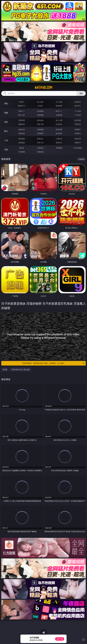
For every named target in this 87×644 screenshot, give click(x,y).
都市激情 (22, 139)
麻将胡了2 (22, 106)
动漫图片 (78, 129)
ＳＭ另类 (78, 115)
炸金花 (40, 106)
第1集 (5, 370)
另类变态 (78, 124)
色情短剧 (40, 152)
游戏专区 (78, 102)
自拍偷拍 (40, 111)
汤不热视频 (78, 148)
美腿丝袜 (22, 133)
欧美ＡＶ (59, 111)
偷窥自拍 (22, 129)
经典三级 (40, 124)
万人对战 (59, 102)
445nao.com (43, 88)
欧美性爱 (78, 120)
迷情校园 (22, 143)
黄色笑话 (59, 143)
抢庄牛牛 (78, 106)
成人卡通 (59, 120)
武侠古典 (78, 139)
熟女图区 (59, 133)
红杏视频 (22, 152)
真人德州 (40, 102)
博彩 (6, 104)
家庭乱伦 (40, 139)
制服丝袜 (22, 124)
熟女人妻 (22, 115)
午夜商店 (40, 148)
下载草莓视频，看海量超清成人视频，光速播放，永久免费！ (53, 363)
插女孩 (22, 148)
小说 (6, 140)
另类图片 (78, 133)
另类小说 (40, 143)
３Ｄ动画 (78, 111)
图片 (6, 131)
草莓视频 (59, 148)
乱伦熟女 (59, 124)
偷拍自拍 (40, 120)
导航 (6, 150)
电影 (6, 122)
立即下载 (60, 639)
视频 (6, 113)
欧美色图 (59, 129)
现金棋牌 (59, 106)
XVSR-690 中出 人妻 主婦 (20, 370)
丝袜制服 (40, 115)
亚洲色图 (40, 129)
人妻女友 (59, 139)
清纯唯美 (40, 133)
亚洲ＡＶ (22, 111)
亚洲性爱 (22, 120)
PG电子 (22, 102)
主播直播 (59, 115)
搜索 (81, 93)
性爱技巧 (78, 143)
